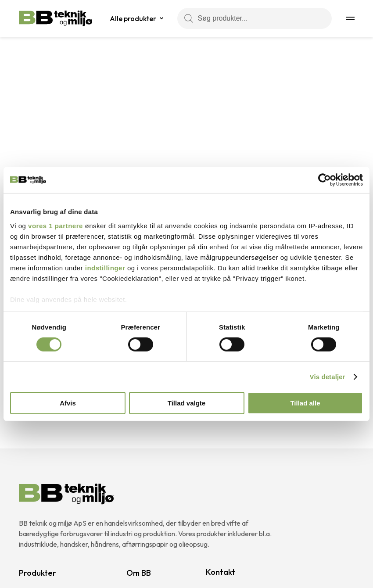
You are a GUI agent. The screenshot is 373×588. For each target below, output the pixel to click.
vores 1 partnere (56, 225)
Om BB (139, 573)
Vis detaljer (328, 377)
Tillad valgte (186, 403)
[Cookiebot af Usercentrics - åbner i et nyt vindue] (325, 180)
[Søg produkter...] (255, 18)
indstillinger (105, 267)
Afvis (68, 403)
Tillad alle (305, 403)
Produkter (38, 573)
